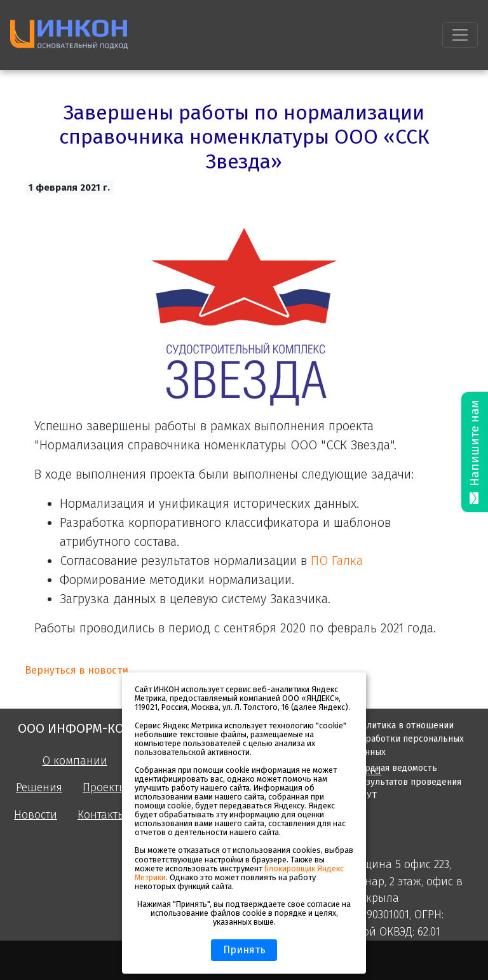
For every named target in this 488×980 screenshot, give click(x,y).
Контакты (102, 815)
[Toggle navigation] (460, 35)
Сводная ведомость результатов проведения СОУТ (408, 781)
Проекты (105, 788)
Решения (39, 788)
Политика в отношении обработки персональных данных (410, 739)
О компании (75, 761)
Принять (244, 950)
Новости (36, 815)
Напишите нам (475, 452)
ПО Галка (337, 561)
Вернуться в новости (77, 670)
